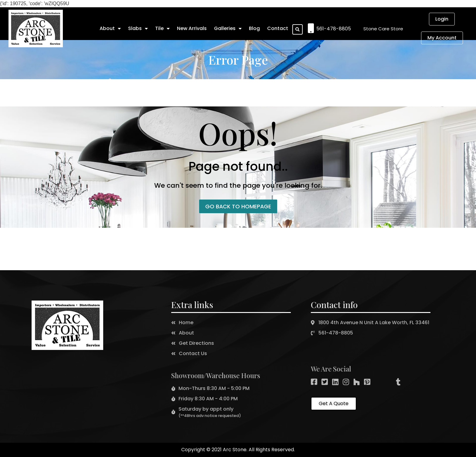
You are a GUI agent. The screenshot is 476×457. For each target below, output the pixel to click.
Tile (162, 29)
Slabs (138, 29)
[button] (383, 29)
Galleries (228, 29)
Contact (278, 28)
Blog (254, 28)
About (110, 29)
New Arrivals (192, 28)
